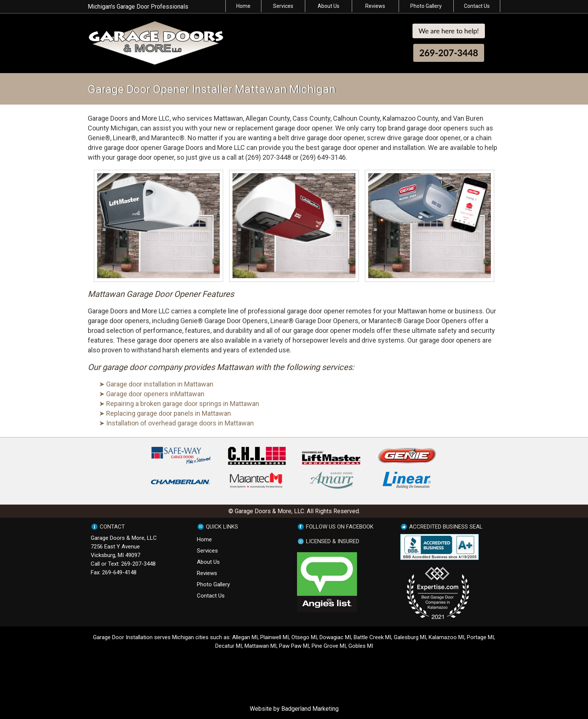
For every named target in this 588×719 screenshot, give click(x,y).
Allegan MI (245, 637)
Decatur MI (229, 646)
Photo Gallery (426, 6)
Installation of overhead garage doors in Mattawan (180, 423)
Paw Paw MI (294, 646)
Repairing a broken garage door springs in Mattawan (183, 404)
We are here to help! (449, 31)
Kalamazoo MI (446, 637)
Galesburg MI (410, 637)
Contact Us (477, 6)
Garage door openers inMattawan (155, 394)
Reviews (375, 6)
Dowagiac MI (335, 637)
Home (243, 6)
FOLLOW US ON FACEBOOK (340, 527)
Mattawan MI (260, 646)
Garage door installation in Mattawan (160, 384)
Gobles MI (361, 646)
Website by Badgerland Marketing (294, 709)
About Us (328, 6)
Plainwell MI (274, 637)
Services (283, 6)
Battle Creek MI (372, 637)
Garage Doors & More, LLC (124, 538)
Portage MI (480, 637)
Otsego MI (304, 637)
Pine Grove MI (329, 646)
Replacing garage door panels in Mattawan (169, 413)
